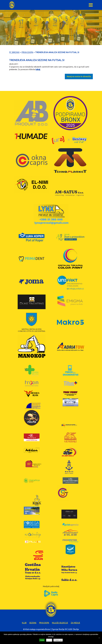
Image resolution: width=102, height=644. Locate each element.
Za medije (75, 623)
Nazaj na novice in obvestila (79, 76)
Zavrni (49, 640)
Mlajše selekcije (60, 623)
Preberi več (58, 640)
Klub (24, 623)
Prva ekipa (44, 623)
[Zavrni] (99, 638)
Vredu (42, 640)
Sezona (33, 623)
